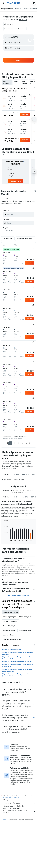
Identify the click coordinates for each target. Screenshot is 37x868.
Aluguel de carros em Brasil (11, 697)
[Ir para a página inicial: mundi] (13, 3)
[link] (16, 181)
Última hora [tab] (33, 82)
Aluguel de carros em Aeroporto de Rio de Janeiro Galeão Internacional (16, 722)
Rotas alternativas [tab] (9, 678)
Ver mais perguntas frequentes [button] (18, 642)
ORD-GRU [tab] (16, 475)
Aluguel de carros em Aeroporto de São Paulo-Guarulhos (18, 700)
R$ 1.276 (23, 20)
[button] (3, 3)
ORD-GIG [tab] (6, 475)
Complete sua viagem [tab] (10, 660)
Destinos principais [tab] (10, 664)
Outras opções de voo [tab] (11, 669)
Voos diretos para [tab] (25, 678)
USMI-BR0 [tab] (6, 544)
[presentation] (28, 19)
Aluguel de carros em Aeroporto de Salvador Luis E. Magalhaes (17, 717)
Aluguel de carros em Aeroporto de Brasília (17, 709)
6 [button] (27, 443)
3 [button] (18, 443)
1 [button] (10, 443)
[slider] (35, 233)
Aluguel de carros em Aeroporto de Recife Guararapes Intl (16, 705)
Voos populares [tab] (8, 682)
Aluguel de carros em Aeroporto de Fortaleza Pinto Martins (18, 713)
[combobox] (9, 24)
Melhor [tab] (16, 81)
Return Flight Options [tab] (10, 673)
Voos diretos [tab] (24, 82)
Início (4, 866)
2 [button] (14, 443)
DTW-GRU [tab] (25, 475)
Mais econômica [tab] (7, 82)
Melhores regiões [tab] (25, 664)
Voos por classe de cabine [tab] (12, 687)
